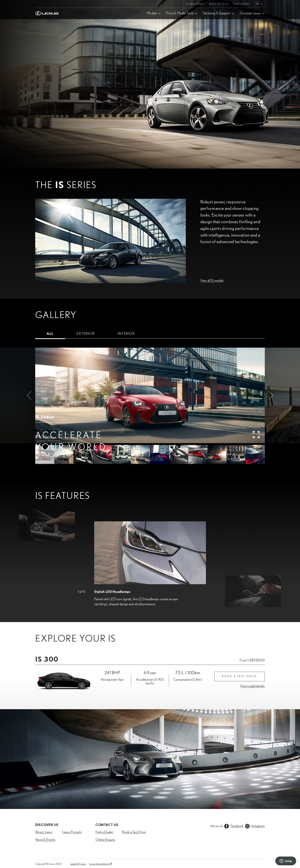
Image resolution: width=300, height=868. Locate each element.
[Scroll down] (295, 845)
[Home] (47, 4)
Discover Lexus (250, 13)
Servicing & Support (217, 13)
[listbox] (259, 4)
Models (152, 13)
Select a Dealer (241, 4)
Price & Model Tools (180, 13)
